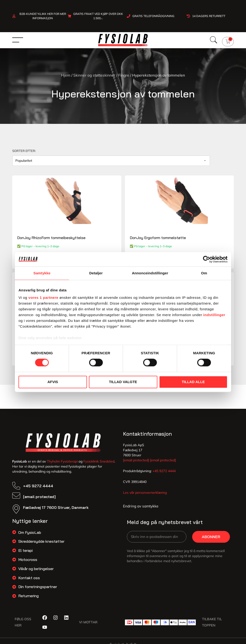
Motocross (28, 563)
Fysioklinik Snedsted (99, 464)
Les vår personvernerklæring (145, 496)
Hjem (66, 75)
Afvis (53, 382)
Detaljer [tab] (96, 273)
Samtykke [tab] (42, 273)
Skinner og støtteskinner (94, 75)
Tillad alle (193, 382)
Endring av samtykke (141, 509)
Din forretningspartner (38, 590)
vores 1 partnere (43, 298)
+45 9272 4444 (38, 489)
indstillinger (214, 315)
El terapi (25, 554)
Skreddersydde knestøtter (41, 545)
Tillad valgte (123, 382)
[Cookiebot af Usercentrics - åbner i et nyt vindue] (206, 259)
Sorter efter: (24, 151)
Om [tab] (204, 273)
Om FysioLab (30, 536)
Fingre (124, 75)
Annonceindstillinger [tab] (150, 273)
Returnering (28, 599)
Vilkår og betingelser (36, 572)
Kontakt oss (29, 581)
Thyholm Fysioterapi (62, 464)
